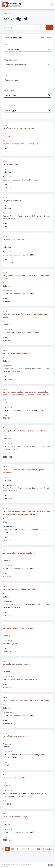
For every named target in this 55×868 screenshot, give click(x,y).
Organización (7, 141)
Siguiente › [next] (47, 849)
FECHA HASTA (9, 106)
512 (13, 849)
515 (29, 849)
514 (24, 849)
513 (18, 849)
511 (7, 849)
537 (39, 849)
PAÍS (6, 45)
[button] (52, 5)
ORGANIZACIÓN (10, 60)
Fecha (5, 149)
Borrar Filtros (46, 38)
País (4, 133)
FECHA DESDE (10, 91)
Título (5, 125)
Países (5, 741)
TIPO (6, 75)
